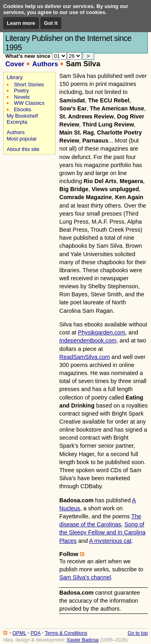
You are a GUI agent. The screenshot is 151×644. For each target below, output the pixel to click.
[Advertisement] (28, 185)
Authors (45, 64)
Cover (15, 64)
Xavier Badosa (83, 640)
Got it (51, 23)
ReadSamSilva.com (85, 357)
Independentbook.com (88, 340)
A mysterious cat (110, 541)
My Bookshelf (22, 116)
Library (15, 77)
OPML (19, 633)
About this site (23, 149)
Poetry (21, 91)
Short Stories (29, 85)
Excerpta (17, 122)
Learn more (21, 23)
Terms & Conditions (66, 633)
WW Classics (29, 103)
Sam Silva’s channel (85, 577)
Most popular (22, 139)
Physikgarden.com (101, 332)
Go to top (138, 633)
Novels (22, 97)
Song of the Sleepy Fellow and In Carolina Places (102, 532)
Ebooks (23, 109)
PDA (35, 633)
